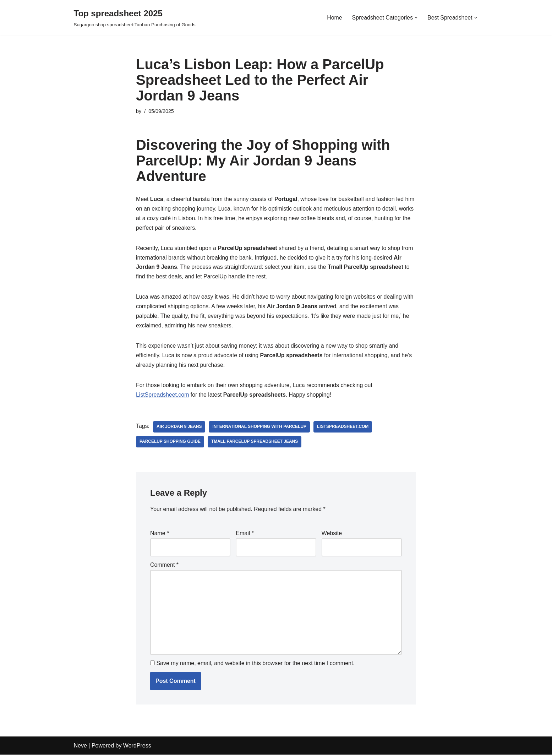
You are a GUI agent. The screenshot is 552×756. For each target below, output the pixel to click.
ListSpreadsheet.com (163, 396)
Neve (80, 747)
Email (245, 535)
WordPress (137, 747)
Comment (164, 566)
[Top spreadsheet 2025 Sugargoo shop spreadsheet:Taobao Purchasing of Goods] (135, 18)
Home (334, 18)
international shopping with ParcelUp (260, 428)
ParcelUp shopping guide (170, 443)
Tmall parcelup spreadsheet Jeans (255, 443)
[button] (416, 18)
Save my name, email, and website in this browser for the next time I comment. (255, 665)
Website (332, 535)
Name (160, 535)
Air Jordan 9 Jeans (179, 428)
